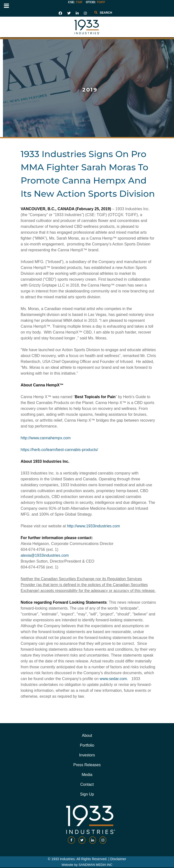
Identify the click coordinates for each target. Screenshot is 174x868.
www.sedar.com (113, 679)
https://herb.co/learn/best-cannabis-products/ (60, 450)
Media (87, 775)
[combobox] (114, 13)
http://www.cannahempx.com (46, 438)
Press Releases (87, 765)
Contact (87, 784)
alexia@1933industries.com (45, 555)
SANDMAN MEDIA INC (95, 865)
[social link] (60, 13)
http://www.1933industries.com (93, 526)
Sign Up (87, 794)
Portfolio (87, 745)
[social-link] (71, 842)
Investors (87, 755)
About (87, 735)
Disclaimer (118, 859)
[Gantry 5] (87, 27)
